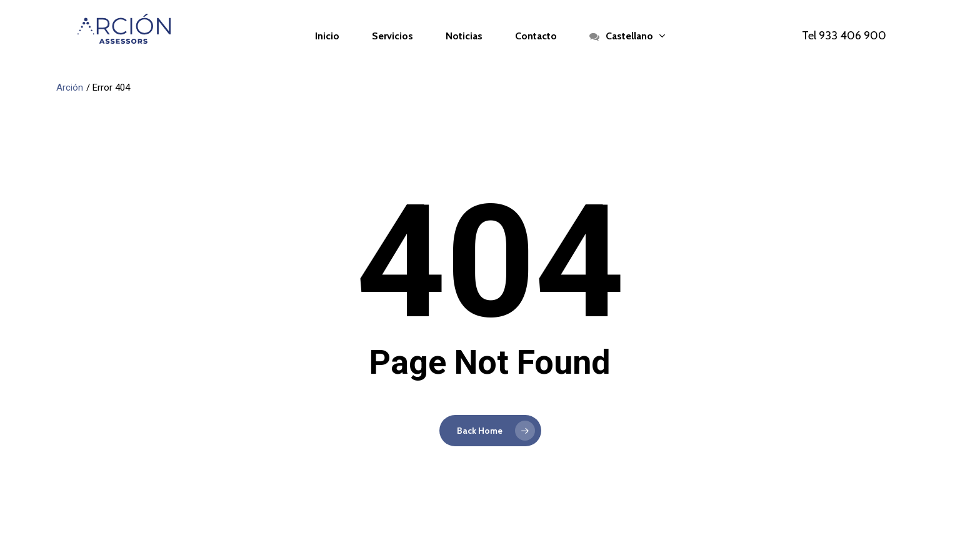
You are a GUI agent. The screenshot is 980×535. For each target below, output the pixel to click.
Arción (70, 87)
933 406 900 (852, 36)
